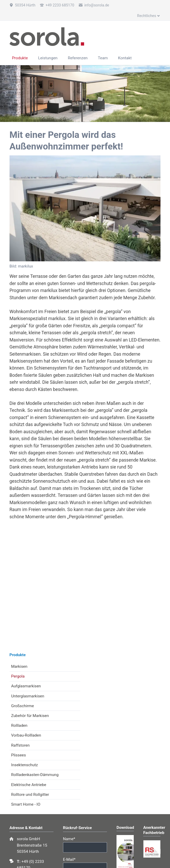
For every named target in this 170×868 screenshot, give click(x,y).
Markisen (19, 666)
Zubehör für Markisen (30, 716)
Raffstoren (20, 745)
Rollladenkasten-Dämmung (35, 775)
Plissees (18, 755)
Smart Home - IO (26, 804)
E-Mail (72, 859)
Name (72, 838)
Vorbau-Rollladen (26, 735)
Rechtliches (147, 16)
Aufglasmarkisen (26, 686)
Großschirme (23, 706)
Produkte (18, 655)
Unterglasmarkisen (28, 696)
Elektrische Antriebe (29, 785)
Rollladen (19, 725)
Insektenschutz (24, 765)
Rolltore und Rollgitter (30, 795)
